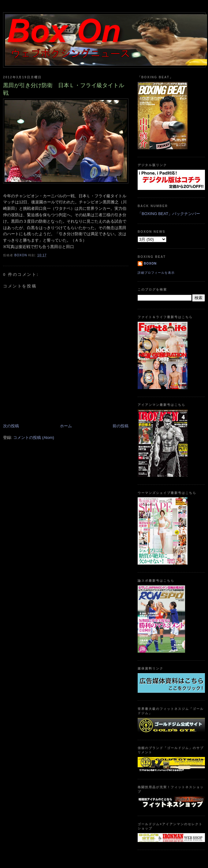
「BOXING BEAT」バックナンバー (169, 214)
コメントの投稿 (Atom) (34, 438)
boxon (150, 263)
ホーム (66, 426)
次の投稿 (11, 426)
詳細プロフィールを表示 (156, 273)
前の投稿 (121, 426)
